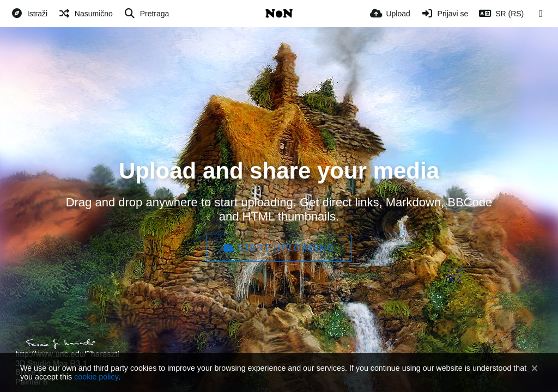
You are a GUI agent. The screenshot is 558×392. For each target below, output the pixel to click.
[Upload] (390, 14)
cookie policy (96, 377)
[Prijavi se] (445, 14)
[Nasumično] (86, 14)
